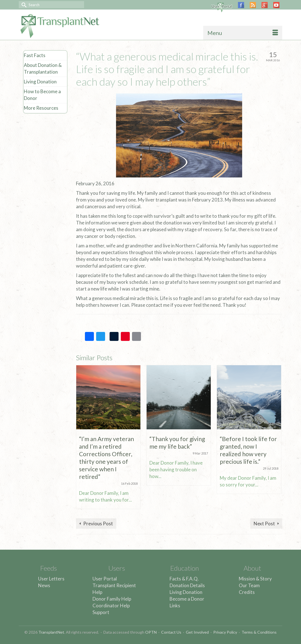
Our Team (249, 585)
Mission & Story (255, 579)
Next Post (264, 524)
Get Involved (197, 632)
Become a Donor (187, 599)
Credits (247, 592)
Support (101, 612)
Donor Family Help (112, 599)
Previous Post (98, 524)
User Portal (105, 579)
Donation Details (187, 585)
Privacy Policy (225, 632)
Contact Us (171, 632)
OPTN (151, 632)
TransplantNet (51, 632)
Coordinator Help (111, 606)
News (44, 585)
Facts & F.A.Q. (184, 579)
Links (175, 606)
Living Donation (186, 592)
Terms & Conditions (259, 632)
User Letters (51, 579)
